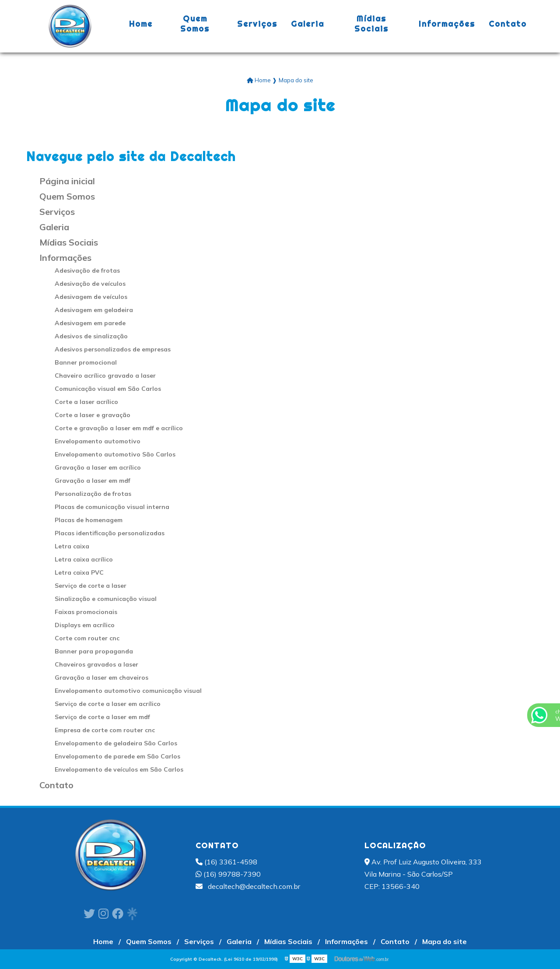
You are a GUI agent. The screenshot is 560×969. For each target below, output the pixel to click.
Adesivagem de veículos (91, 297)
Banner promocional (86, 362)
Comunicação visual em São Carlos (108, 389)
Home (141, 24)
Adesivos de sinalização (91, 336)
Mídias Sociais (371, 24)
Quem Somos (195, 24)
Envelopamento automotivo (98, 441)
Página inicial (67, 181)
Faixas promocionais (86, 612)
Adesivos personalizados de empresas (113, 349)
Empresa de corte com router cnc (105, 730)
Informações (447, 24)
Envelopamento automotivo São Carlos (115, 454)
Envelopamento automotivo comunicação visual (128, 691)
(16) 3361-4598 (226, 862)
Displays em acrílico (85, 625)
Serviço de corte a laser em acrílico (108, 704)
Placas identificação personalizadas (110, 533)
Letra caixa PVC (79, 572)
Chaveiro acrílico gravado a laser (105, 376)
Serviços (257, 24)
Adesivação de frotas (87, 270)
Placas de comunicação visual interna (112, 507)
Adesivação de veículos (90, 284)
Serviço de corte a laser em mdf (102, 717)
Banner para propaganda (94, 651)
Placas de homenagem (89, 520)
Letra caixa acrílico (84, 559)
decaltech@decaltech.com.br (248, 886)
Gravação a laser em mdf (93, 481)
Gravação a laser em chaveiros (101, 678)
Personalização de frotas (93, 494)
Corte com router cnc (87, 638)
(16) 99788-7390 (228, 874)
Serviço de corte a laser (91, 586)
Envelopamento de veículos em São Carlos (119, 769)
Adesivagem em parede (90, 323)
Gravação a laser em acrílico (98, 467)
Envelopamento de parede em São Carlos (117, 756)
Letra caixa (72, 546)
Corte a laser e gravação (93, 415)
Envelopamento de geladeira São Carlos (116, 743)
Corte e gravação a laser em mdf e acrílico (119, 428)
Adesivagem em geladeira (94, 310)
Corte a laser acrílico (86, 402)
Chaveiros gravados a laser (96, 664)
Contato (508, 24)
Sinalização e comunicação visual (106, 599)
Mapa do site (444, 941)
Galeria (308, 24)
